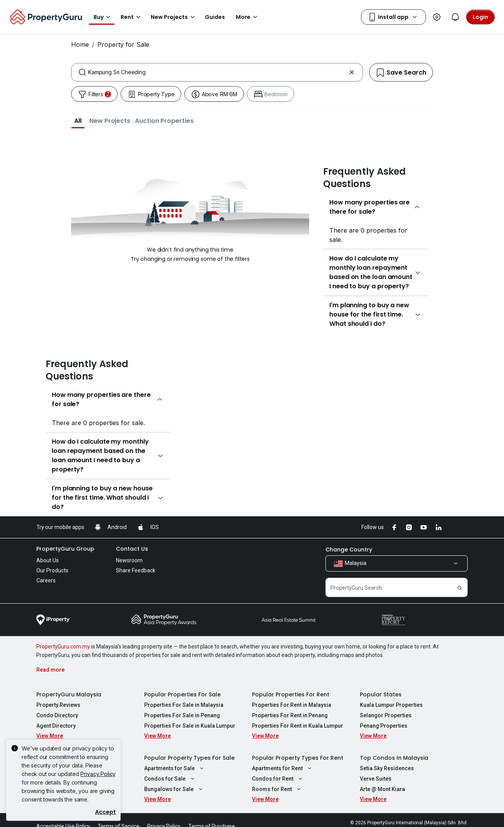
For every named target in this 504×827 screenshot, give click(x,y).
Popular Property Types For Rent (298, 758)
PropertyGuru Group (65, 549)
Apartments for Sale (175, 768)
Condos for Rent (278, 779)
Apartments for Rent (283, 768)
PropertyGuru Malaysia (69, 694)
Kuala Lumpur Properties (391, 705)
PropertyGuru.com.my (63, 647)
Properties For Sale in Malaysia (184, 705)
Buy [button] (103, 17)
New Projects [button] (174, 17)
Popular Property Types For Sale (189, 758)
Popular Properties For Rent (291, 694)
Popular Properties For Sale (182, 694)
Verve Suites (376, 779)
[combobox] (217, 72)
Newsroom (129, 560)
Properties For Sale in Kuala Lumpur (190, 726)
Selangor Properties (386, 715)
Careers (46, 580)
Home (80, 44)
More (248, 17)
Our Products (52, 570)
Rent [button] (132, 17)
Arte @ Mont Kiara (382, 789)
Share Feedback (136, 570)
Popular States (381, 694)
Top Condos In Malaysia (394, 758)
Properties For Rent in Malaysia (292, 705)
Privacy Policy (98, 774)
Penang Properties (384, 726)
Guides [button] (215, 17)
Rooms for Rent (277, 789)
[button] (78, 121)
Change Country (349, 550)
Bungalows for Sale (174, 789)
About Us (48, 560)
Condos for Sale (170, 779)
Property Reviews (58, 705)
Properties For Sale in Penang (182, 715)
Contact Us (132, 549)
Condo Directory (57, 715)
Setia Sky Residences (387, 768)
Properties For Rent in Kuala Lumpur (298, 726)
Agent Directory (56, 726)
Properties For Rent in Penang (290, 715)
